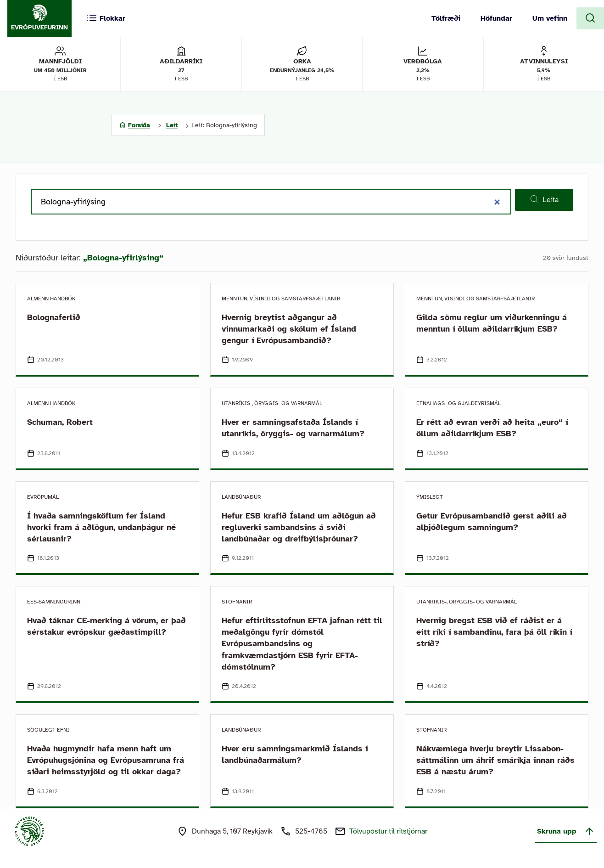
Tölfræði (446, 18)
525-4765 (311, 831)
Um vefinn (550, 18)
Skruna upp (566, 831)
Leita (544, 199)
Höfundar (496, 18)
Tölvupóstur (388, 831)
